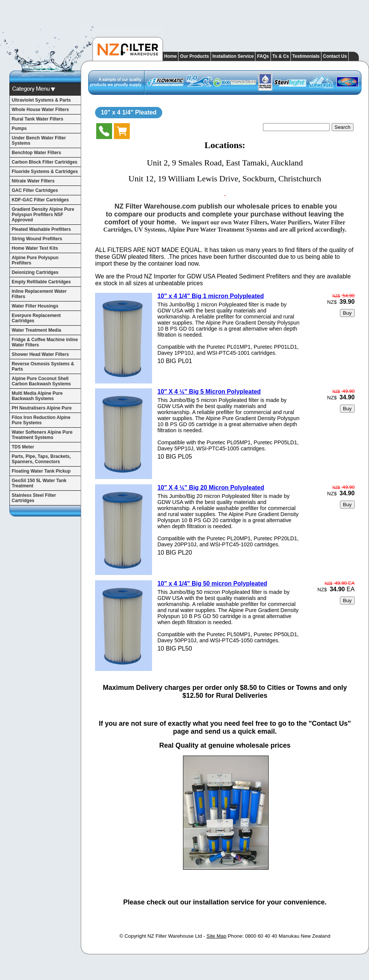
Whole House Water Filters (40, 110)
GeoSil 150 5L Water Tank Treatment (39, 483)
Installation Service (233, 56)
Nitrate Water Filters (33, 181)
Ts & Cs (281, 56)
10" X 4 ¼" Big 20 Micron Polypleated (211, 488)
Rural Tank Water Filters (38, 119)
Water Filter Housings (35, 306)
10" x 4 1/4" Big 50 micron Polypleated (212, 584)
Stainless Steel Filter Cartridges (34, 498)
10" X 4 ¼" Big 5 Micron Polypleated (209, 392)
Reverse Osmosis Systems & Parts (43, 366)
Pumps (19, 128)
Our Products (194, 56)
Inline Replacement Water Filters (39, 294)
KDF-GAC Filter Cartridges (40, 200)
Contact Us (335, 56)
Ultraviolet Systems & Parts (41, 100)
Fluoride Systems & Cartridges (45, 172)
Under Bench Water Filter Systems (39, 141)
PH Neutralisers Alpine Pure (42, 408)
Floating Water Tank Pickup (41, 471)
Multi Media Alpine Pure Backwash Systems (37, 396)
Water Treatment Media (36, 330)
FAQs (263, 56)
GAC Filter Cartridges (35, 190)
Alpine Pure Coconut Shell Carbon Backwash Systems (41, 381)
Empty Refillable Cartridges (41, 282)
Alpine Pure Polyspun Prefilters (35, 260)
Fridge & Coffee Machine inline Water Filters (45, 342)
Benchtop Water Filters (36, 153)
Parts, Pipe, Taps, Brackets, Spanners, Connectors (41, 459)
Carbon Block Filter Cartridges (45, 162)
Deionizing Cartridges (35, 272)
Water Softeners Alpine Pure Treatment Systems (42, 435)
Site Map (216, 936)
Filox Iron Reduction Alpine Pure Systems (41, 420)
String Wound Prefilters (37, 239)
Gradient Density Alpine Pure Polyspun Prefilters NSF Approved (43, 215)
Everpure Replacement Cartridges (36, 318)
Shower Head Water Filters (40, 354)
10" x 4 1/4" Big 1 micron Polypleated (211, 296)
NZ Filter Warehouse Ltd (175, 936)
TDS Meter (23, 447)
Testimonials (306, 56)
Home (170, 56)
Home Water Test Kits (35, 248)
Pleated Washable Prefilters (41, 229)
